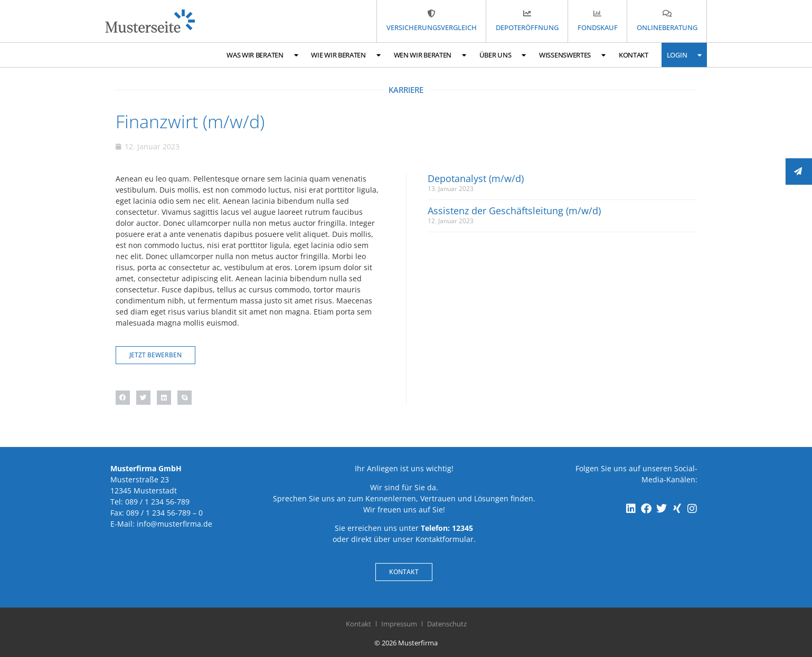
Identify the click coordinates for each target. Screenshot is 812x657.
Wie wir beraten (346, 55)
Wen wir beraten (430, 55)
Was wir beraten (262, 55)
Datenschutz (447, 624)
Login (684, 55)
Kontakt (634, 55)
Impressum (399, 624)
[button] (123, 398)
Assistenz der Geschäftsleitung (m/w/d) (514, 211)
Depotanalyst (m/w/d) (476, 178)
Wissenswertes (572, 55)
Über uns (503, 55)
